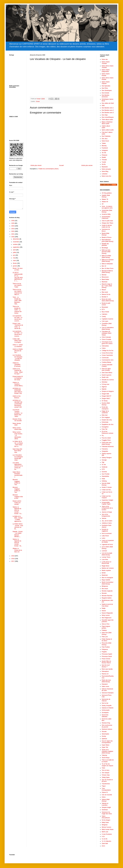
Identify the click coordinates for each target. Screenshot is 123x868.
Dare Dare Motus (107, 373)
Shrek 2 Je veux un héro (18, 269)
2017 (13, 561)
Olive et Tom (106, 624)
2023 (13, 229)
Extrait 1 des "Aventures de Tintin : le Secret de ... (18, 326)
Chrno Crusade (106, 339)
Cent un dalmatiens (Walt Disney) (108, 328)
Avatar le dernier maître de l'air (107, 226)
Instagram (105, 150)
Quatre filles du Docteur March (106, 662)
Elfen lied (105, 415)
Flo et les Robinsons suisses (107, 432)
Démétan (105, 382)
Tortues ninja (106, 775)
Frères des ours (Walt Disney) (107, 443)
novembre (16, 242)
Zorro (103, 846)
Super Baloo (106, 745)
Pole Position (106, 647)
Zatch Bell (105, 844)
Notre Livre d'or (106, 176)
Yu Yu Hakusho (106, 841)
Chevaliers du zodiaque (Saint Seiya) (107, 333)
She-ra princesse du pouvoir (107, 726)
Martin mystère (106, 570)
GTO (103, 469)
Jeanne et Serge (107, 512)
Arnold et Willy (106, 214)
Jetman (104, 518)
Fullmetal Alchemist (108, 447)
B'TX (103, 309)
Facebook (105, 148)
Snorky (104, 736)
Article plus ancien (87, 165)
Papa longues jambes (106, 627)
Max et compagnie (107, 578)
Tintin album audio (107, 120)
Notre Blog (105, 171)
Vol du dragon (106, 820)
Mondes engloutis (107, 591)
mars (15, 261)
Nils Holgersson (107, 618)
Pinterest (104, 155)
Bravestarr (105, 307)
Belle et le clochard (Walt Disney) (108, 261)
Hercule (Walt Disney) (106, 484)
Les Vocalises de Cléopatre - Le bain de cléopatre (17, 358)
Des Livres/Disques (108, 117)
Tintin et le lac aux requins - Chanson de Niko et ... (17, 292)
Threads (104, 160)
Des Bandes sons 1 (108, 108)
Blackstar (105, 282)
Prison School (106, 659)
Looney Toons (106, 557)
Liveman (104, 551)
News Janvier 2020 (17, 424)
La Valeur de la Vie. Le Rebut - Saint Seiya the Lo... (18, 444)
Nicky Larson (106, 615)
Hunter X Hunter (107, 487)
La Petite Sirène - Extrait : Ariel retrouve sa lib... (18, 526)
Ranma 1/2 (105, 674)
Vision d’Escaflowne (106, 817)
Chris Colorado (106, 337)
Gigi (103, 462)
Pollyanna (105, 649)
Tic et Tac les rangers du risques (107, 765)
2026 (13, 221)
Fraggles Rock (106, 440)
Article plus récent (36, 165)
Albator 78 (105, 199)
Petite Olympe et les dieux (107, 640)
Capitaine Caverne (107, 319)
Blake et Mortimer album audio (107, 123)
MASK (104, 573)
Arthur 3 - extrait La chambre (18, 346)
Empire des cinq (107, 420)
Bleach (104, 290)
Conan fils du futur (107, 353)
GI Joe (104, 465)
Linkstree (105, 174)
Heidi (103, 479)
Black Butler (105, 279)
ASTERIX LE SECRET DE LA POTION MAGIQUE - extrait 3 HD (17, 404)
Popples (104, 652)
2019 (13, 556)
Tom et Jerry (106, 770)
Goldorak (105, 467)
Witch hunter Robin (108, 829)
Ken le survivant (107, 533)
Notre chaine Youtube (106, 63)
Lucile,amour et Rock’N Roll (106, 563)
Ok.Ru (104, 164)
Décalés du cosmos (108, 380)
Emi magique (106, 417)
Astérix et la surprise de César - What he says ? (18, 371)
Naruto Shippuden (107, 613)
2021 (13, 234)
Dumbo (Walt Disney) (106, 404)
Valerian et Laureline (105, 804)
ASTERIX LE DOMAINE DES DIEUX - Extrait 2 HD (18, 391)
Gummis (104, 472)
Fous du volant (106, 438)
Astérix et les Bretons (17, 397)
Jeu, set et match (107, 521)
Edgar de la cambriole (105, 412)
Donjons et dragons (108, 391)
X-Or (103, 836)
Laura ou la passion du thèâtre (108, 541)
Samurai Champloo (108, 693)
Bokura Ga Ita (106, 294)
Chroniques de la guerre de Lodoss (107, 343)
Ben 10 (104, 266)
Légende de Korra (107, 544)
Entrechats (105, 422)
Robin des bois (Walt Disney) (106, 681)
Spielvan (104, 739)
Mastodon (105, 167)
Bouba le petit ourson (106, 304)
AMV (103, 106)
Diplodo (104, 389)
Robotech (105, 684)
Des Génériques (107, 90)
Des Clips (105, 115)
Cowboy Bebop (106, 362)
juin (14, 255)
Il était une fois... (107, 490)
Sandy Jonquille (107, 706)
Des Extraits (105, 93)
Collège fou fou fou (108, 351)
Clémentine (105, 346)
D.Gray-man (105, 384)
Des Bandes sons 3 (108, 113)
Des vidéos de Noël (108, 103)
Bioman (104, 275)
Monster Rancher (107, 596)
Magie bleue (105, 566)
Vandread (105, 810)
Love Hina (105, 560)
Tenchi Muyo (106, 758)
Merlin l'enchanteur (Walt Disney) (108, 583)
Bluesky (104, 146)
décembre (16, 239)
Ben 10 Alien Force (108, 268)
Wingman (105, 825)
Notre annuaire (106, 169)
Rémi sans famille (107, 669)
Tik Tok (104, 153)
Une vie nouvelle (107, 795)
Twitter (104, 143)
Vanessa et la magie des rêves (107, 813)
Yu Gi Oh (105, 839)
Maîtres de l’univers (108, 568)
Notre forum (105, 141)
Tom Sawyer (106, 773)
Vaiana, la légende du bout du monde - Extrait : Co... (17, 510)
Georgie (104, 460)
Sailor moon (105, 686)
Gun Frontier (106, 474)
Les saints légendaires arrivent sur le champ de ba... (18, 466)
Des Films (105, 88)
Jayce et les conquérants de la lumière (107, 508)
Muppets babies (107, 598)
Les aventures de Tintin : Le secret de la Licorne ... (17, 318)
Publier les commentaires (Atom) (49, 169)
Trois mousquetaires (106, 789)
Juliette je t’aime (107, 523)
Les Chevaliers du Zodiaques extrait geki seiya (18, 458)
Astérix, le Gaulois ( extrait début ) (18, 384)
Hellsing (104, 481)
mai (14, 258)
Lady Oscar (105, 536)
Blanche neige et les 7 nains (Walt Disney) (107, 286)
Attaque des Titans (107, 223)
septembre (16, 247)
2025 (13, 223)
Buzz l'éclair (105, 312)
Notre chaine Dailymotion (106, 71)
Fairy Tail (104, 429)
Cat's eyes (105, 321)
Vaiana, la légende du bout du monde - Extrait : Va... (17, 543)
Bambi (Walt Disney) (105, 234)
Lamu (103, 538)
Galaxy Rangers (107, 458)
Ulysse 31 (105, 792)
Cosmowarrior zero (108, 360)
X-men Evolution (107, 834)
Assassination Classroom (106, 218)
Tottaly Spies (106, 777)
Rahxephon (105, 671)
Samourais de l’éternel (106, 700)
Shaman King (106, 723)
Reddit (104, 157)
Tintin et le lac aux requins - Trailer (17, 285)
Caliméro (104, 314)
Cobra (104, 348)
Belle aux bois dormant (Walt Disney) (106, 252)
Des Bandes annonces (105, 96)
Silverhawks (105, 734)
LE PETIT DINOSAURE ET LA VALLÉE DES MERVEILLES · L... (18, 277)
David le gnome (107, 375)
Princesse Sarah (107, 656)
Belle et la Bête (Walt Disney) (106, 256)
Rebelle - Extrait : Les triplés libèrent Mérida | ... (18, 534)
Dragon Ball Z (106, 398)
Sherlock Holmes (107, 729)
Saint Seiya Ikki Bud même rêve (17, 451)
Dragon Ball (105, 394)
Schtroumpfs (106, 710)
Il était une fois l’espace (106, 497)
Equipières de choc (108, 424)
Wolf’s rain (105, 832)
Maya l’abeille (106, 580)
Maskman (105, 575)
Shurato (104, 732)
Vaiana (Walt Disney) (106, 800)
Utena (104, 797)
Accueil (61, 165)
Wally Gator (105, 822)
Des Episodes (106, 86)
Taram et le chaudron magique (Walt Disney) (107, 751)
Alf (103, 204)
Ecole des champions (105, 408)
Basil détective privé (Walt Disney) (108, 241)
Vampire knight (106, 807)
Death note (105, 377)
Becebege (105, 248)
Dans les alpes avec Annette (106, 370)
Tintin (103, 768)
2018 (13, 559)
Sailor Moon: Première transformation (18, 475)
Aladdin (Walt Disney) (106, 196)
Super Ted (105, 747)
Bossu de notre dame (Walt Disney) (108, 300)
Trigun (104, 786)
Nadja (104, 608)
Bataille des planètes (105, 245)
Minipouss (105, 586)
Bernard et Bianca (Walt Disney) (107, 272)
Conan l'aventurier (107, 355)
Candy (104, 317)
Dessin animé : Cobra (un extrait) (17, 503)
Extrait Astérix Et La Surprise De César (18, 378)
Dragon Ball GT (107, 396)
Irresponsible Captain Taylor (106, 503)
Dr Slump (105, 401)
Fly (103, 435)
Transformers (106, 784)
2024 (13, 226)
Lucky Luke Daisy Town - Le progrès (17, 340)
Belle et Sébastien (107, 264)
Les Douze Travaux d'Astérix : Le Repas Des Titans (17, 413)
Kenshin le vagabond (105, 530)
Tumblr (104, 162)
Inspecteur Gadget (107, 500)
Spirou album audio (108, 130)
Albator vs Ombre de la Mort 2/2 (17, 550)
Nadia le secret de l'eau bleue (107, 605)
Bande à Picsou (107, 237)
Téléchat (104, 755)
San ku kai (105, 703)
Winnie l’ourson (106, 827)
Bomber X (105, 297)
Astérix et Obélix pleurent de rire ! (18, 351)
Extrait (38, 101)
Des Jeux (105, 139)
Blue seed (105, 292)
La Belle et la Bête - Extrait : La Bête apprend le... (17, 519)
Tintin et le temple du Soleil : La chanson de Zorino (17, 310)
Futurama (105, 449)
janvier (15, 266)
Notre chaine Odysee (106, 83)
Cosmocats (105, 358)
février (15, 263)
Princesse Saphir (107, 654)
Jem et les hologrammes (106, 515)
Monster (104, 593)
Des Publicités (106, 136)
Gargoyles (105, 451)
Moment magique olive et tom (18, 497)
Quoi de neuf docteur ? (106, 666)
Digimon (104, 387)
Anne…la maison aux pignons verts (107, 207)
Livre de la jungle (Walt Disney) (107, 554)
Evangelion (105, 427)
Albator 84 (105, 202)
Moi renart (105, 589)
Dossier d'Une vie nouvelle (17, 420)
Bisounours (105, 277)
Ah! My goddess (107, 193)
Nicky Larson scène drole (17, 429)
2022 (13, 231)
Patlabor (104, 630)
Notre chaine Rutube (106, 75)
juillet (15, 252)
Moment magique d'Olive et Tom (16, 482)
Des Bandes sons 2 (108, 110)
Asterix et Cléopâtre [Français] (17, 365)
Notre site (105, 59)
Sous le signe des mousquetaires (107, 742)
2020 (13, 237)
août (15, 250)
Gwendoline (105, 476)
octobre (15, 244)
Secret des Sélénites (105, 716)
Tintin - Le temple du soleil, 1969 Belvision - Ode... (17, 301)
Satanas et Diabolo (108, 708)
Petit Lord (105, 637)
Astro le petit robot (107, 221)
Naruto (104, 611)
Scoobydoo (105, 713)
